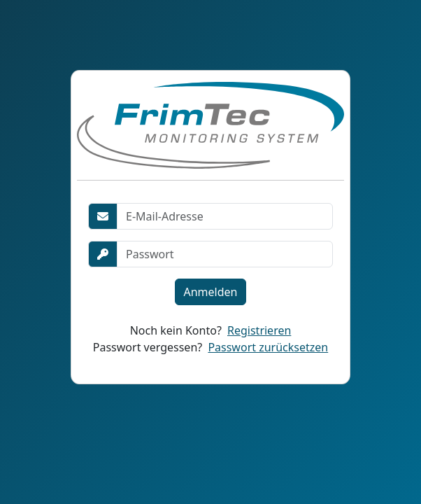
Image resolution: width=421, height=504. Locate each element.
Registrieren (259, 330)
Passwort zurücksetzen (268, 347)
